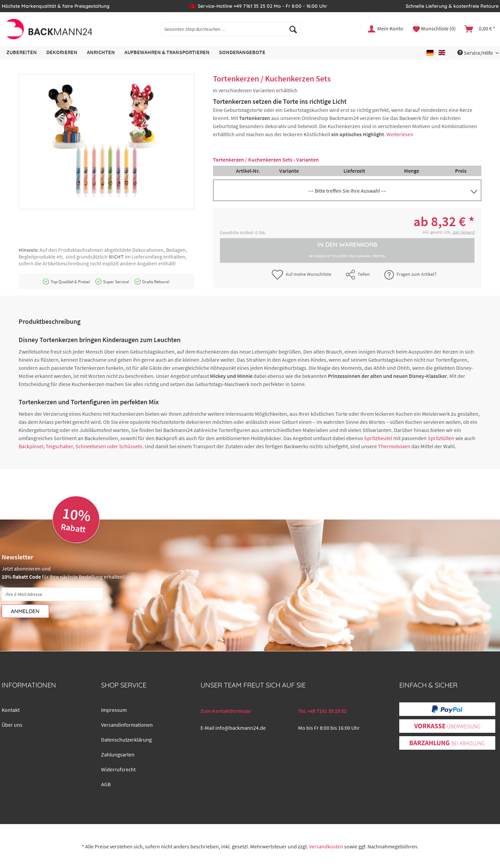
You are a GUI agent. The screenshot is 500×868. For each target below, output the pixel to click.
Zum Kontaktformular (226, 711)
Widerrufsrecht (118, 769)
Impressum (114, 710)
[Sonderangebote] (242, 53)
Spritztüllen (441, 438)
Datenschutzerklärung (126, 740)
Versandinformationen (127, 725)
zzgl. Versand (464, 232)
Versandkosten (326, 846)
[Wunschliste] (434, 29)
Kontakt (11, 710)
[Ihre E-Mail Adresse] (52, 594)
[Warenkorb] (480, 29)
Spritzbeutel (378, 438)
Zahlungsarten (118, 754)
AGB (106, 784)
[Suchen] (293, 29)
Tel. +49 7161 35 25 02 (322, 711)
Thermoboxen (394, 446)
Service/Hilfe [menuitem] (476, 53)
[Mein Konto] (386, 29)
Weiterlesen (400, 134)
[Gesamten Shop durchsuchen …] (231, 29)
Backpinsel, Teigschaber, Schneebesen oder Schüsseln (80, 446)
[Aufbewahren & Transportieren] (167, 53)
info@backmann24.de (241, 728)
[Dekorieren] (62, 53)
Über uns (12, 725)
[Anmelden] (25, 611)
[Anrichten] (101, 53)
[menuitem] (231, 32)
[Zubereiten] (22, 53)
